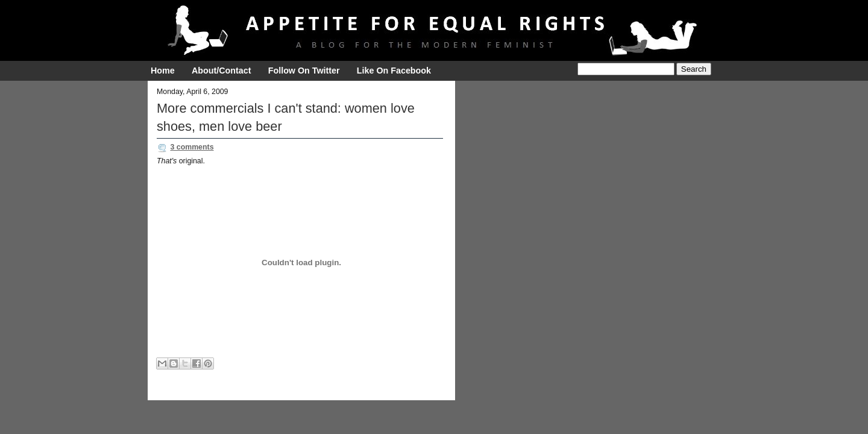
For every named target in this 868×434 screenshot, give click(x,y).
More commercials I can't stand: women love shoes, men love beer (286, 117)
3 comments (192, 147)
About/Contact (221, 71)
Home (163, 71)
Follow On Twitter (304, 71)
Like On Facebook (394, 71)
